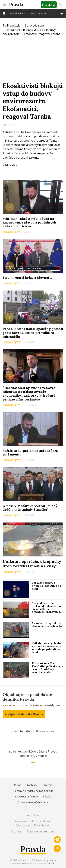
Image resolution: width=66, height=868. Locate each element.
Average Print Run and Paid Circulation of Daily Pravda (33, 823)
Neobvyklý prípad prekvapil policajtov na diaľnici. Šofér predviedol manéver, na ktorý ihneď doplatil (47, 609)
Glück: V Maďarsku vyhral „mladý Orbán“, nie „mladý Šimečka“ (30, 508)
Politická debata (19, 13)
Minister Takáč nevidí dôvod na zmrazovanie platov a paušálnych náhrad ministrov (29, 222)
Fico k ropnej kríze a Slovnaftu (28, 278)
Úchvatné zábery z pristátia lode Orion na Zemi (46, 586)
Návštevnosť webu (26, 796)
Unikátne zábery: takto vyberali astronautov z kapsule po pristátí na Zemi (46, 648)
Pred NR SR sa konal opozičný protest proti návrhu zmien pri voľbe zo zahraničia (33, 333)
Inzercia (47, 785)
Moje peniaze (38, 13)
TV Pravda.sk (11, 25)
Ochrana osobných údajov (33, 802)
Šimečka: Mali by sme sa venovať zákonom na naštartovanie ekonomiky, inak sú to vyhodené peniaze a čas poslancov (29, 394)
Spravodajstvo (34, 25)
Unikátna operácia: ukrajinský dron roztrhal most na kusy (32, 564)
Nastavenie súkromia (41, 831)
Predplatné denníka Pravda (24, 714)
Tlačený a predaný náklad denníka (33, 791)
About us (33, 815)
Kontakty (32, 785)
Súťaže (47, 796)
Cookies (16, 831)
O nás (18, 785)
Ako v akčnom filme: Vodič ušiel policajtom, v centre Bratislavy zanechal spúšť (47, 668)
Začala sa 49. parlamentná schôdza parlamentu (30, 453)
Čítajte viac (10, 165)
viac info (51, 863)
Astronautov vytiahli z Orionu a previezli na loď (47, 625)
